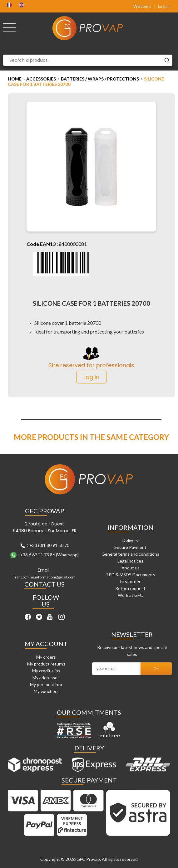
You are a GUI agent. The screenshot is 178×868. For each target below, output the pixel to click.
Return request (130, 588)
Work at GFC (130, 595)
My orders (46, 657)
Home (15, 79)
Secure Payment (130, 547)
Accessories (41, 79)
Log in (163, 6)
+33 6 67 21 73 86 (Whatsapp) (49, 555)
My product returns (46, 664)
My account (46, 644)
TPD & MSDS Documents (130, 575)
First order (130, 581)
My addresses (46, 678)
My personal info (46, 684)
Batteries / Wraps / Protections (100, 79)
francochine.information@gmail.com (45, 577)
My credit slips (46, 671)
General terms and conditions (130, 554)
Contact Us (45, 584)
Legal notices (130, 561)
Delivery (130, 540)
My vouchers (46, 691)
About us (131, 568)
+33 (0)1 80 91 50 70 (49, 545)
